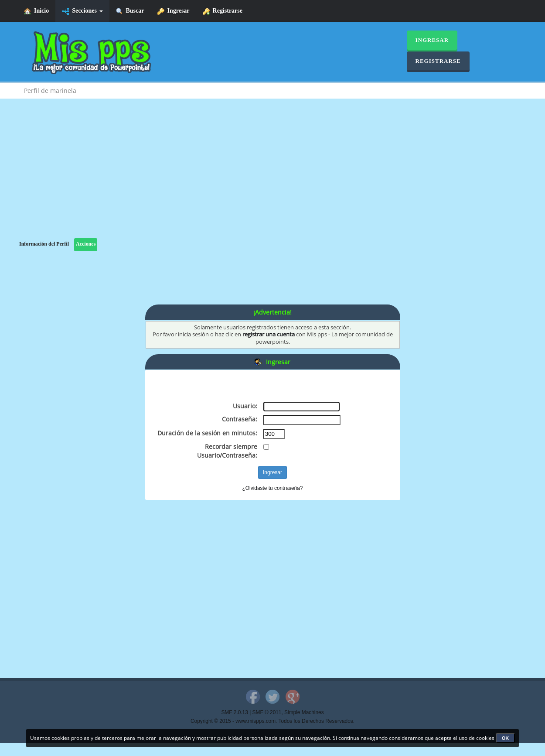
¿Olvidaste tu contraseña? (273, 488)
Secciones (82, 11)
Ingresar (174, 11)
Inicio (36, 11)
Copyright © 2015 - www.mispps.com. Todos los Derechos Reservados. (272, 721)
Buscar (130, 11)
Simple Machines (304, 712)
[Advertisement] (272, 177)
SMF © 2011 (267, 712)
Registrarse (223, 11)
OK (506, 738)
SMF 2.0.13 (234, 712)
